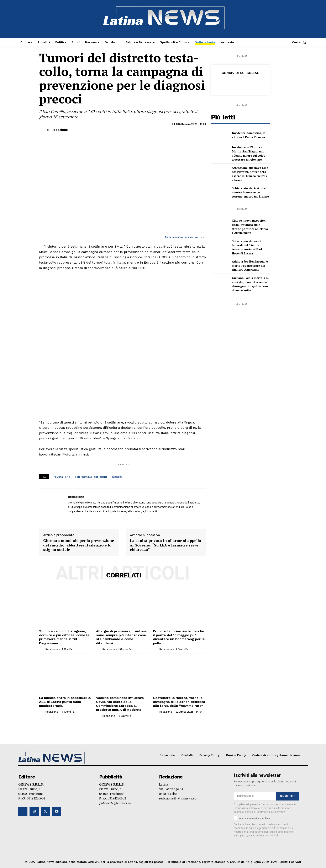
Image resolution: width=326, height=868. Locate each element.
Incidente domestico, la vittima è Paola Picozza (249, 135)
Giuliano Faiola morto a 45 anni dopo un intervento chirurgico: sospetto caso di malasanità (251, 284)
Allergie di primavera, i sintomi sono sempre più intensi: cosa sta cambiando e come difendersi (121, 637)
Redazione (60, 130)
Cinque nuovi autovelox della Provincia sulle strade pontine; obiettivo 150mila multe (250, 227)
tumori (117, 477)
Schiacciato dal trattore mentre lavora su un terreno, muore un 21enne (250, 192)
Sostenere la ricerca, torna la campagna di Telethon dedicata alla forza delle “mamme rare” (179, 702)
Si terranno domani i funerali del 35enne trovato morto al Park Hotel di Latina (247, 247)
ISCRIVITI (288, 796)
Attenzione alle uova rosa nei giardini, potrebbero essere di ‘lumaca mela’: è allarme (250, 174)
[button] (300, 42)
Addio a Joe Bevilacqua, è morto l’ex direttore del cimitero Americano (250, 265)
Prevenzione (61, 477)
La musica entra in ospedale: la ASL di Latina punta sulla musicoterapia (65, 702)
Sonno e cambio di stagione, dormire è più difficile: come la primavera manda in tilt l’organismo (64, 637)
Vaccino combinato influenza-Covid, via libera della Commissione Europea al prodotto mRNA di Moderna (121, 704)
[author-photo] (42, 649)
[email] (255, 796)
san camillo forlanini (91, 477)
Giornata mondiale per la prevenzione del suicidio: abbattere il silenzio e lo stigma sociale (79, 545)
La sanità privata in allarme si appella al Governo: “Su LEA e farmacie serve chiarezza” (165, 545)
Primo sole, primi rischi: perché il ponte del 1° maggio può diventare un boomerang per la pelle (179, 637)
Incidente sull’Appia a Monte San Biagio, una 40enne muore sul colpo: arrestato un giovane (249, 153)
